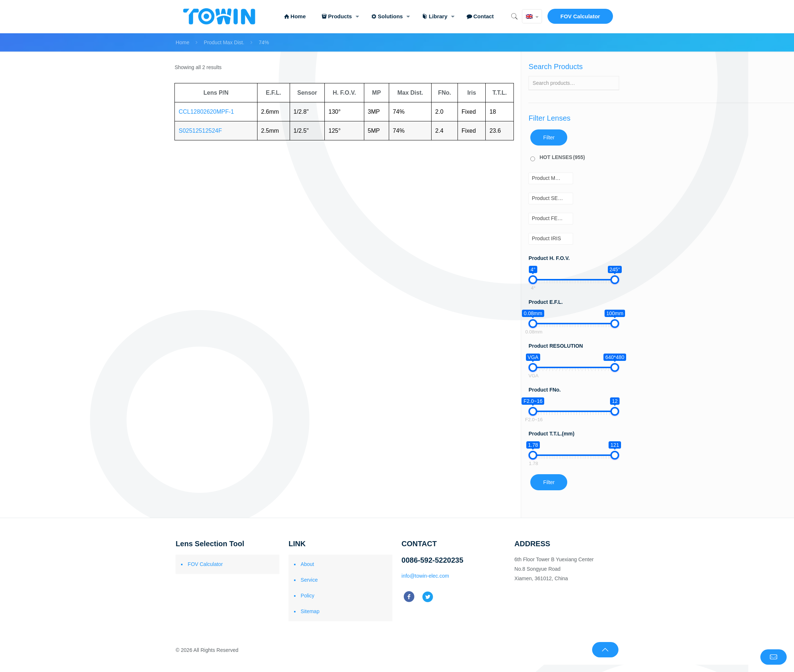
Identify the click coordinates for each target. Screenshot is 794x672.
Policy (307, 596)
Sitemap (310, 611)
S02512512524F (200, 131)
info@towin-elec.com (425, 576)
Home (182, 42)
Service (309, 580)
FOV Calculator (580, 16)
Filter (549, 137)
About (307, 564)
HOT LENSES (562, 157)
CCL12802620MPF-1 (206, 112)
